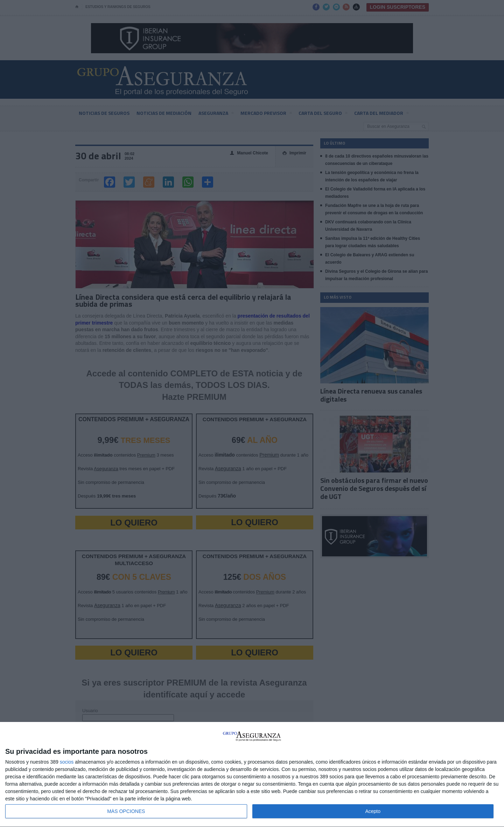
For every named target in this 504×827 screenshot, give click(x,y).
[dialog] (252, 775)
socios (67, 762)
